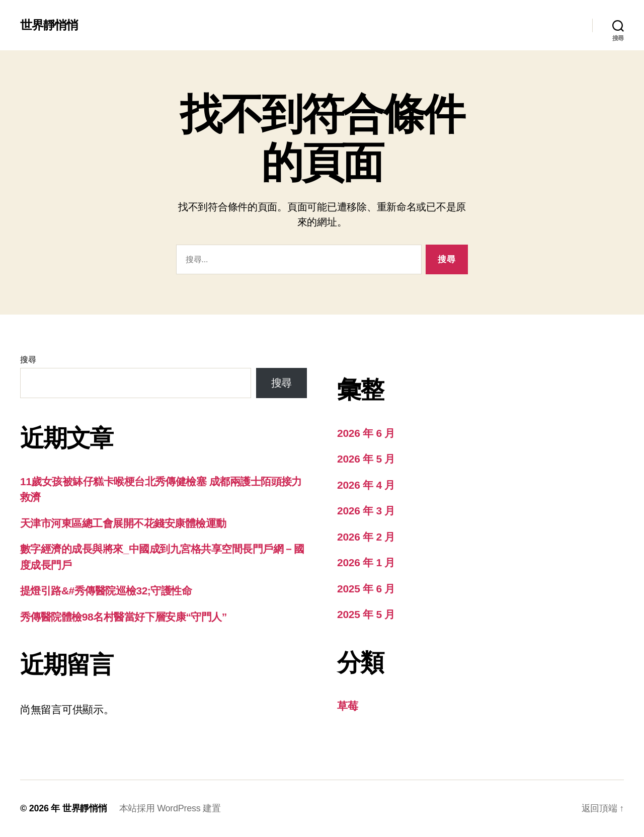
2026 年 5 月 (366, 459)
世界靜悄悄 (49, 25)
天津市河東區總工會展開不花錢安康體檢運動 (123, 523)
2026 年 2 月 (366, 537)
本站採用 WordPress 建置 (170, 808)
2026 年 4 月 (366, 485)
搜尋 (28, 360)
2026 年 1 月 (366, 562)
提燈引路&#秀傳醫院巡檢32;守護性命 (106, 591)
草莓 (347, 706)
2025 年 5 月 (366, 614)
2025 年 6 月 (366, 589)
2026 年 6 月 (366, 433)
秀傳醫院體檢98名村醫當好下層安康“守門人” (124, 617)
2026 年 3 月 (366, 511)
